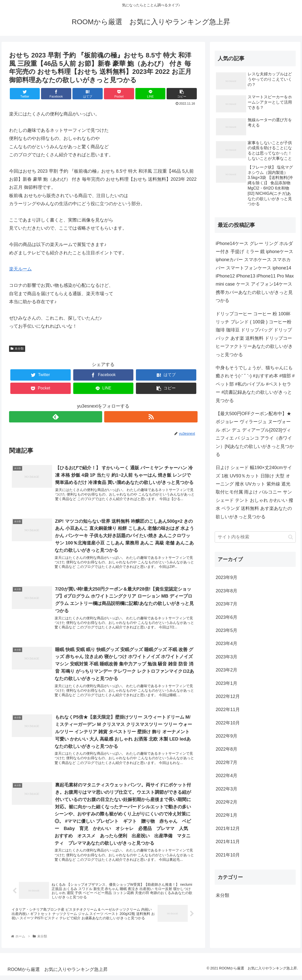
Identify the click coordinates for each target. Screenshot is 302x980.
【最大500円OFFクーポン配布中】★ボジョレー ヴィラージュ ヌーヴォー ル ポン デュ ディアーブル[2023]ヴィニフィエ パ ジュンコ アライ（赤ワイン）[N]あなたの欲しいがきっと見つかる (255, 434)
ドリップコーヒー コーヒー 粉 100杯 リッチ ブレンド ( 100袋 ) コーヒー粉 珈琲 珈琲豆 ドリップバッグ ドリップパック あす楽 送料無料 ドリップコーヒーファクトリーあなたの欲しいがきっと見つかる (254, 334)
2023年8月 (226, 591)
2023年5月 (226, 630)
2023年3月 (226, 657)
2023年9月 (226, 577)
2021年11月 (228, 842)
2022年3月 (226, 789)
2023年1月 (226, 683)
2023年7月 (226, 604)
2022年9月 (226, 736)
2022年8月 (226, 749)
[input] (255, 537)
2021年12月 (228, 829)
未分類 (17, 349)
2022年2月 (226, 802)
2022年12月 (228, 696)
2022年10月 (228, 723)
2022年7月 (226, 762)
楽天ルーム (20, 269)
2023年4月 (226, 644)
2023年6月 (226, 617)
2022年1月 (226, 815)
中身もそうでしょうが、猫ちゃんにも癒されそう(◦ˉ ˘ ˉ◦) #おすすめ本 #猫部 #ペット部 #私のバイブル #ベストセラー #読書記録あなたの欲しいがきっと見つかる (255, 384)
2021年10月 (228, 855)
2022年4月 (226, 776)
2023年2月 (226, 670)
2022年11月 (228, 710)
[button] (291, 537)
